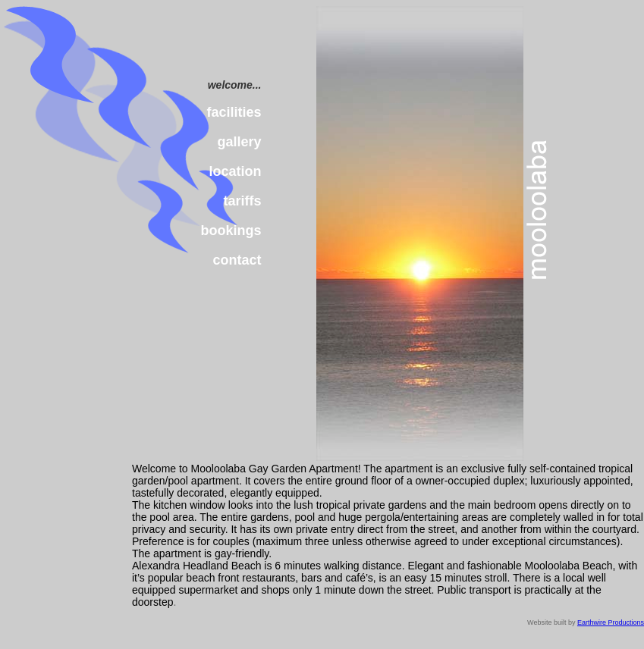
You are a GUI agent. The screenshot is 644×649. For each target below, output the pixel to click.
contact (237, 260)
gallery (239, 142)
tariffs (243, 201)
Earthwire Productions (611, 622)
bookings (231, 230)
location (236, 171)
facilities (234, 112)
